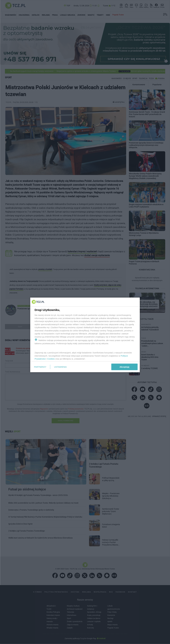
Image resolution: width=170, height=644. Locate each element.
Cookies (51, 359)
